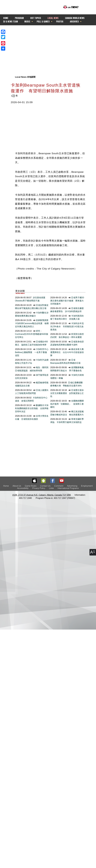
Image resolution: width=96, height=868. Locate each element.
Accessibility (23, 488)
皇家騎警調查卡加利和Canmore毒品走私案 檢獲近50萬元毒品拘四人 (32, 323)
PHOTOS (60, 22)
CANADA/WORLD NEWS (75, 18)
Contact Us (45, 486)
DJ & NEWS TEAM (11, 22)
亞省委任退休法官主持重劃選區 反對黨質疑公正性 (67, 393)
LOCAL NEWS (53, 18)
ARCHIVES (74, 22)
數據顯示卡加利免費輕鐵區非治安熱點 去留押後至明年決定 (32, 408)
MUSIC (27, 22)
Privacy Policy (39, 488)
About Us (17, 486)
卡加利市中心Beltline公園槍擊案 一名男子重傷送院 (32, 352)
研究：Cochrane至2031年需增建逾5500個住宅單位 (32, 334)
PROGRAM (19, 18)
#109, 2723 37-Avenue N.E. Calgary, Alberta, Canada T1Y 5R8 (42, 495)
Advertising (72, 486)
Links (51, 488)
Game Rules (31, 486)
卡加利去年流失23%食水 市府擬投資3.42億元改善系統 (67, 327)
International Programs (68, 488)
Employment (87, 486)
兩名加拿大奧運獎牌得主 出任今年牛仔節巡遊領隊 (67, 352)
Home (6, 486)
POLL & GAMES (43, 22)
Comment (59, 486)
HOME (6, 18)
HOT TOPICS (36, 18)
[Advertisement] (47, 49)
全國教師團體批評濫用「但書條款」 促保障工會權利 (67, 404)
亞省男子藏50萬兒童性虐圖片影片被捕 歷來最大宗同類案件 (67, 301)
